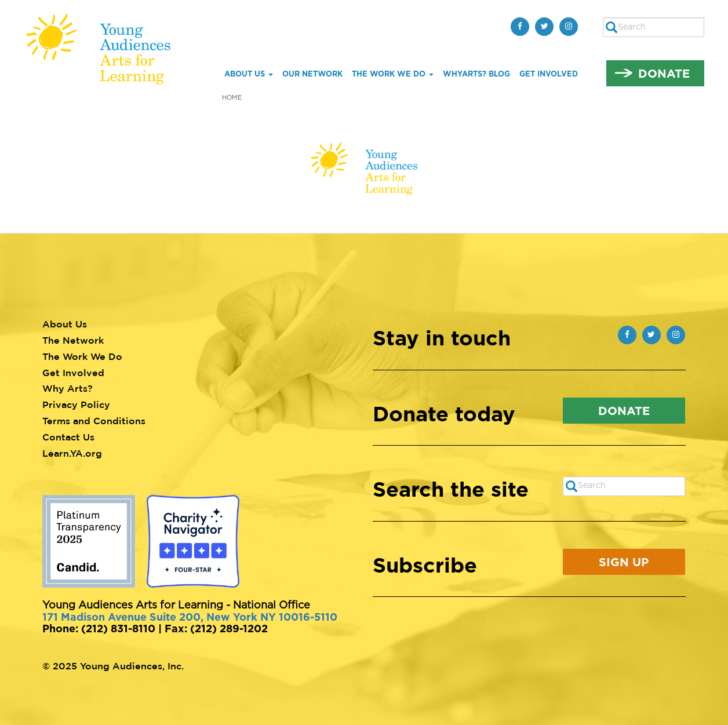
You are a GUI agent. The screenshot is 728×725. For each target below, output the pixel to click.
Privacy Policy (76, 405)
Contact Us (68, 437)
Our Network (312, 74)
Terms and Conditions (94, 421)
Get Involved (549, 74)
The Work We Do (393, 74)
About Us (249, 74)
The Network (73, 340)
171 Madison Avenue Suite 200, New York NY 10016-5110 (190, 617)
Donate (664, 73)
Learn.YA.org (72, 453)
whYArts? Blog (476, 74)
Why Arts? (68, 388)
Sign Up (624, 562)
